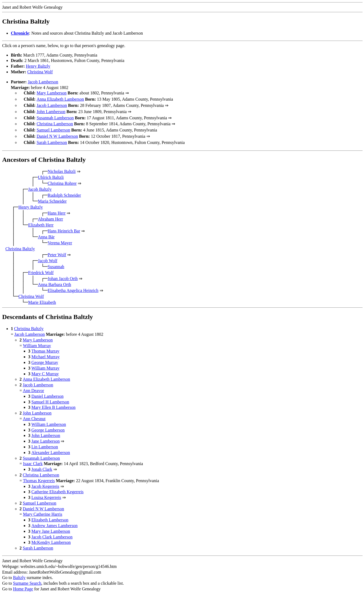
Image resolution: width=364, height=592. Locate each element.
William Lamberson (49, 420)
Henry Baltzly (38, 66)
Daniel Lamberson (47, 391)
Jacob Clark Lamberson (52, 532)
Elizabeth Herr (41, 220)
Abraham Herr (50, 214)
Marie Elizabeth (42, 297)
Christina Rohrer (62, 178)
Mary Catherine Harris (43, 509)
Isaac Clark (33, 459)
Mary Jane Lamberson (51, 526)
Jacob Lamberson (43, 82)
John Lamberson (51, 110)
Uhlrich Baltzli (51, 172)
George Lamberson (48, 425)
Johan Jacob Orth (63, 274)
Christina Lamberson (55, 121)
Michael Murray (45, 352)
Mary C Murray (45, 369)
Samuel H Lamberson (50, 397)
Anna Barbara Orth (55, 280)
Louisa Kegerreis (46, 493)
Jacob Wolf (48, 256)
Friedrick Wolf (41, 268)
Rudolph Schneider (64, 190)
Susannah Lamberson (55, 116)
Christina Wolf (40, 72)
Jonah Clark (42, 464)
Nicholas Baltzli (62, 167)
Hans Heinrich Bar (64, 226)
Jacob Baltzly (40, 184)
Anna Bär (46, 232)
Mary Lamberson (52, 93)
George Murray (45, 358)
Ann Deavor (33, 386)
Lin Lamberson (45, 442)
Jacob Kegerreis (45, 481)
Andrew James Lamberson (55, 521)
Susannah (56, 262)
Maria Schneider (52, 196)
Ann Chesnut (34, 414)
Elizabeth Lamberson (50, 515)
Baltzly (19, 573)
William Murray (37, 341)
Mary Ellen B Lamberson (53, 402)
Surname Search (27, 578)
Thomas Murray (45, 346)
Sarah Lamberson (52, 138)
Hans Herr (57, 208)
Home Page (23, 584)
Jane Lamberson (45, 436)
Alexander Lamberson (51, 448)
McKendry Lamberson (51, 537)
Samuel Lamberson (53, 127)
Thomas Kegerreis (39, 476)
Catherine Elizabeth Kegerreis (58, 487)
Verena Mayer (60, 238)
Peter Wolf (57, 250)
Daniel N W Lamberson (57, 132)
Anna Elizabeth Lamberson (60, 99)
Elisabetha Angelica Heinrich (73, 286)
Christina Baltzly (20, 244)
